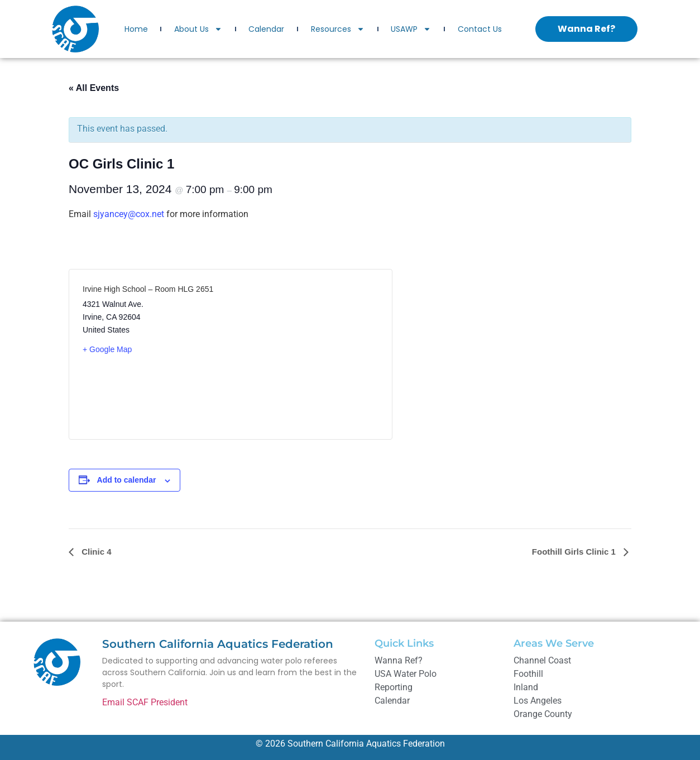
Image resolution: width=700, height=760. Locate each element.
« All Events (94, 88)
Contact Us (480, 29)
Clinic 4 (95, 552)
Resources (338, 29)
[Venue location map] (305, 354)
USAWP (411, 29)
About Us (198, 29)
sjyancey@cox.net (129, 214)
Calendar (266, 29)
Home (136, 29)
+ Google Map (107, 349)
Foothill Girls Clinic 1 (575, 552)
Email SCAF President (145, 702)
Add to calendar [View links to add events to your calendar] (127, 480)
